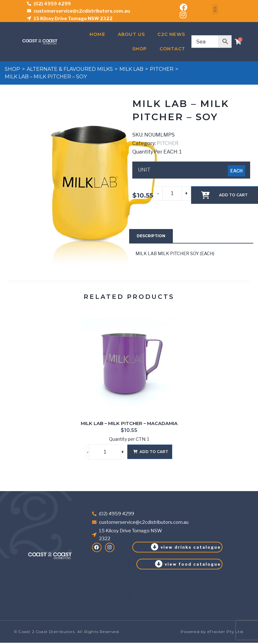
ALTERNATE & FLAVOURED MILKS (70, 69)
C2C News (171, 34)
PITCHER (162, 69)
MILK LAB (131, 69)
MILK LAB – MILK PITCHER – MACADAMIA (129, 423)
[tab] (151, 236)
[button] (215, 9)
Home (97, 34)
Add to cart (154, 452)
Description (151, 236)
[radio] (236, 171)
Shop (140, 49)
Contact (172, 49)
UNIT (144, 170)
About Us (132, 34)
